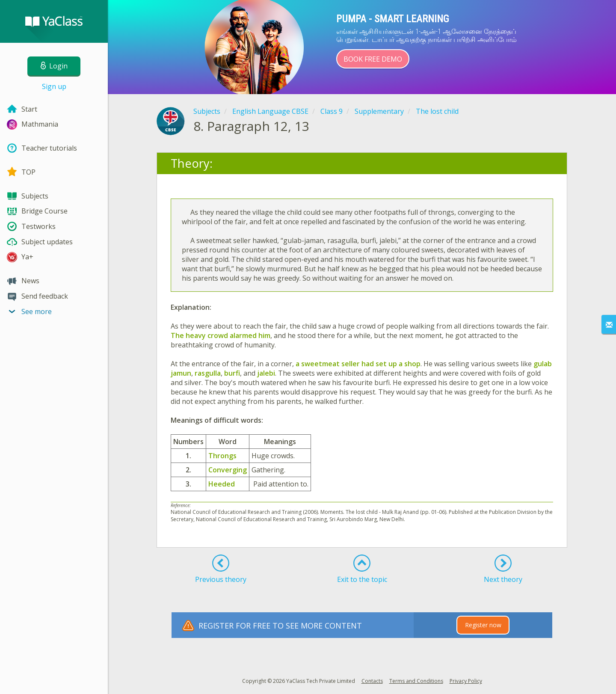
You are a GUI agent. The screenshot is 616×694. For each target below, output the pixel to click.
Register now (483, 625)
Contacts (372, 681)
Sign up (54, 86)
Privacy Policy (466, 681)
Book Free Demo (373, 59)
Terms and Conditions (416, 681)
